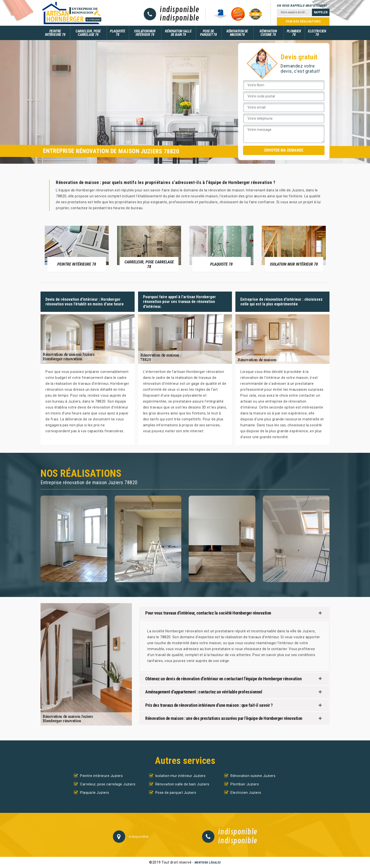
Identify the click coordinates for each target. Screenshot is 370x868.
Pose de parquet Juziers (176, 793)
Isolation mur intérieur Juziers (181, 776)
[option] (77, 249)
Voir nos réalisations (303, 22)
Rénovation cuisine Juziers (253, 776)
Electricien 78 (317, 33)
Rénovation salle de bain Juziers (182, 784)
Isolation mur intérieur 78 (145, 33)
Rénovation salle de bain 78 (178, 33)
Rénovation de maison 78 (237, 33)
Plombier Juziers (245, 784)
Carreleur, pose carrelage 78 (88, 33)
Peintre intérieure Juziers (101, 776)
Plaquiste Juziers (95, 793)
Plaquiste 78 (118, 33)
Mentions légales (208, 863)
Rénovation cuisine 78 (268, 33)
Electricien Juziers (246, 793)
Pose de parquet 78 (208, 33)
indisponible (179, 10)
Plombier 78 (294, 33)
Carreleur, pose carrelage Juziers (108, 784)
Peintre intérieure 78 (55, 33)
